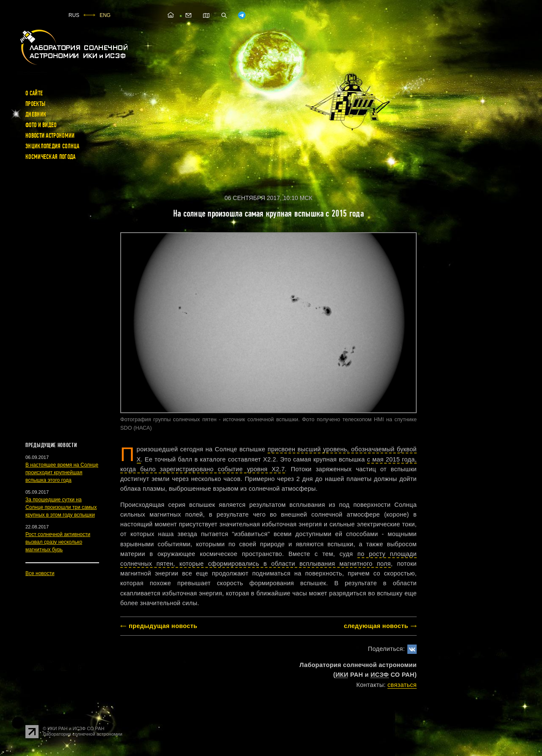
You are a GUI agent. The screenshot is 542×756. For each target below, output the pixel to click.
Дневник (36, 114)
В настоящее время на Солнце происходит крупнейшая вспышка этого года (62, 472)
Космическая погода (50, 157)
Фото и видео (41, 125)
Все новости (40, 573)
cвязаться (402, 685)
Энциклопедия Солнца (53, 146)
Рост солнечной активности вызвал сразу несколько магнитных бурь (58, 542)
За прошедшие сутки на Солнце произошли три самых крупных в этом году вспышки (61, 507)
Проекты (35, 104)
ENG (105, 15)
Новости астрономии (50, 136)
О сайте (34, 93)
